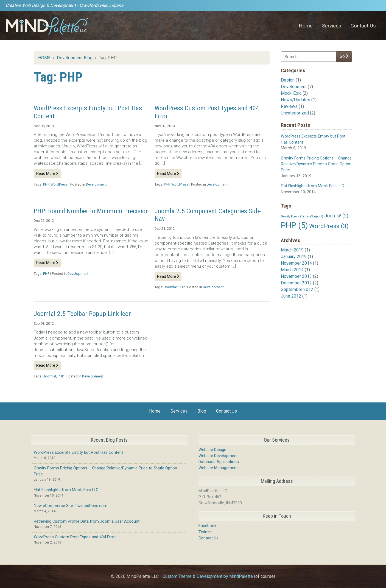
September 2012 (297, 289)
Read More (47, 173)
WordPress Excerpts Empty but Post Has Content (78, 452)
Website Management (218, 468)
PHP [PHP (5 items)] (294, 225)
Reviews (289, 106)
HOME (44, 58)
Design (288, 80)
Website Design (212, 450)
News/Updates (296, 100)
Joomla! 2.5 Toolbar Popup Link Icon (83, 314)
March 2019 (292, 250)
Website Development (218, 456)
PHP (46, 184)
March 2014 (292, 270)
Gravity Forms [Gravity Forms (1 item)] (292, 216)
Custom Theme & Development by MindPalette (208, 576)
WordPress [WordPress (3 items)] (329, 226)
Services (332, 26)
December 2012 (296, 283)
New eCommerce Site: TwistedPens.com (71, 506)
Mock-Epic (291, 93)
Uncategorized (295, 113)
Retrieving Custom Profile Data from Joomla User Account (87, 521)
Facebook (207, 526)
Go (344, 56)
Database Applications (219, 462)
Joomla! (170, 287)
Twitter (205, 532)
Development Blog (75, 58)
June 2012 (291, 296)
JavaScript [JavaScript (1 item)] (314, 216)
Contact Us (363, 26)
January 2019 (294, 257)
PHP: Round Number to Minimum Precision (91, 211)
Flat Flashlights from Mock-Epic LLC (312, 186)
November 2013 (296, 276)
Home (306, 26)
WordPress (59, 184)
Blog (202, 411)
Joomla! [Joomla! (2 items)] (336, 216)
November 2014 (296, 263)
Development (294, 87)
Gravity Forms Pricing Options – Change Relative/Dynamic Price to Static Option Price (316, 164)
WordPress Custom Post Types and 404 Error (75, 537)
